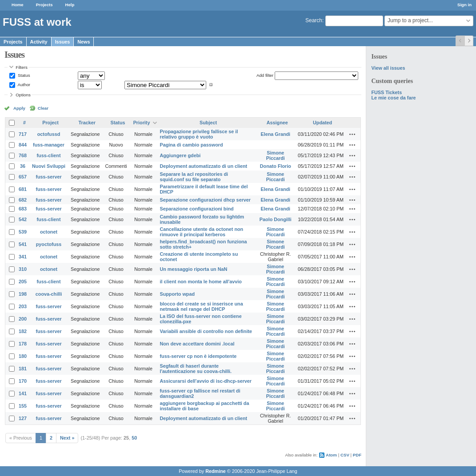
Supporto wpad (177, 294)
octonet (49, 232)
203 (23, 306)
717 (23, 134)
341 (23, 257)
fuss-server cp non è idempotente (198, 356)
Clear (43, 108)
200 (23, 319)
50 (134, 438)
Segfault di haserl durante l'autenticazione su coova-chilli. (196, 369)
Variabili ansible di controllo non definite (206, 331)
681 (23, 189)
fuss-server (48, 177)
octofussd (49, 134)
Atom (331, 455)
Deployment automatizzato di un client (203, 166)
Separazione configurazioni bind (196, 209)
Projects (44, 5)
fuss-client (49, 155)
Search (314, 20)
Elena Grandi (276, 134)
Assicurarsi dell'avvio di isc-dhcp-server (206, 381)
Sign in (464, 5)
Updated (322, 123)
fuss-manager (49, 145)
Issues (63, 42)
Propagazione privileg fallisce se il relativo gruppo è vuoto (199, 134)
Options (23, 95)
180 (23, 356)
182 (23, 331)
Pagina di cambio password (191, 145)
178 (23, 344)
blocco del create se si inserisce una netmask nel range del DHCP (201, 306)
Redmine (216, 471)
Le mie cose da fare (393, 98)
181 (23, 369)
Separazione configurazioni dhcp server (205, 200)
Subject (208, 123)
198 (23, 294)
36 (23, 166)
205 (23, 282)
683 (23, 209)
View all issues (388, 68)
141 (23, 393)
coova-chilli (49, 294)
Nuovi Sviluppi (49, 166)
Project (50, 123)
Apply (19, 108)
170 (23, 381)
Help (70, 5)
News (84, 42)
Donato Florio (276, 166)
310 (23, 269)
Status (23, 75)
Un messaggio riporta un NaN (193, 269)
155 (23, 406)
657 (23, 177)
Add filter (265, 75)
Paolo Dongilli (276, 219)
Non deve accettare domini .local (197, 344)
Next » (67, 438)
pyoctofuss (49, 244)
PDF (357, 455)
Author (23, 85)
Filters (21, 67)
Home (18, 5)
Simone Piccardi (276, 155)
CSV (345, 455)
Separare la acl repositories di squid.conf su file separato (194, 177)
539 (23, 232)
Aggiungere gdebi (180, 155)
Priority (142, 123)
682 (23, 200)
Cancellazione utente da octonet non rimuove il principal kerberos (201, 232)
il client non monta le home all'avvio (200, 282)
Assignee (277, 123)
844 (23, 145)
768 (23, 155)
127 (23, 418)
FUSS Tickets (386, 92)
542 (23, 219)
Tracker (87, 123)
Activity (39, 42)
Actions (352, 134)
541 (23, 244)
